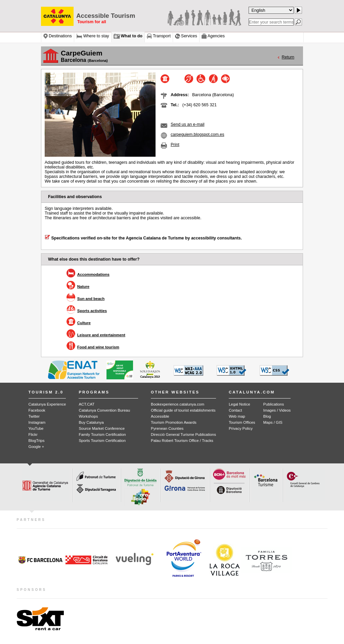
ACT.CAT (87, 404)
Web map (237, 416)
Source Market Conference (102, 428)
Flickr (33, 434)
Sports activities (92, 311)
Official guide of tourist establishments (183, 410)
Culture (84, 323)
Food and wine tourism (98, 347)
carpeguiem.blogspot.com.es (197, 135)
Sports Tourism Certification (102, 441)
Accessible (160, 416)
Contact (235, 410)
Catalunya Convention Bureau (104, 410)
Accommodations (93, 274)
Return (288, 57)
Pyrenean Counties (167, 428)
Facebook (37, 410)
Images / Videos (277, 410)
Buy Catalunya (91, 422)
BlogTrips (37, 441)
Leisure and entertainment (101, 335)
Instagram (37, 422)
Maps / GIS (273, 422)
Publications (274, 404)
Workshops (88, 416)
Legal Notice (240, 404)
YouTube (36, 428)
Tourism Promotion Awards (174, 422)
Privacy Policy (241, 428)
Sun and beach (91, 299)
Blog (267, 416)
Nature (83, 287)
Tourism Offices (242, 422)
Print (175, 145)
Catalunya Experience (47, 404)
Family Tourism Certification (102, 434)
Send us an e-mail (188, 124)
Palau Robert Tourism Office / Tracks (182, 441)
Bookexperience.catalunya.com (178, 404)
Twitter (34, 416)
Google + (36, 447)
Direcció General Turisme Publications (183, 434)
